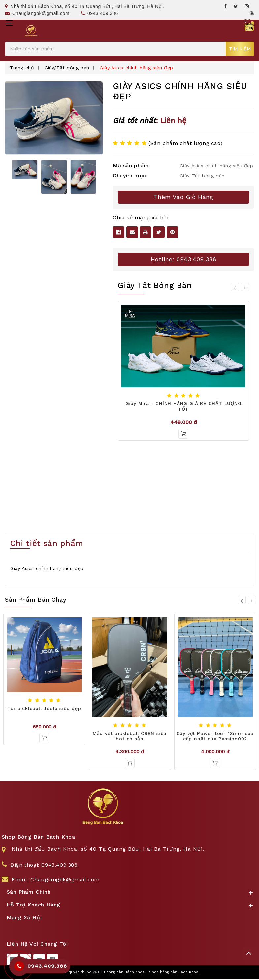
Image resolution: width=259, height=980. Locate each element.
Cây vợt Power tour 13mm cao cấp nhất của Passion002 (215, 737)
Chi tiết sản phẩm (47, 544)
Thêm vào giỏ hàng (183, 197)
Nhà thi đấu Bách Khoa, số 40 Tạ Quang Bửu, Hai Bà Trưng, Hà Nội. (84, 6)
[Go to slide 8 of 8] (235, 287)
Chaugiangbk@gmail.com (37, 13)
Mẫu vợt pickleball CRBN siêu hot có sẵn (130, 737)
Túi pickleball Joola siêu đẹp (44, 709)
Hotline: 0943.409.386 (184, 259)
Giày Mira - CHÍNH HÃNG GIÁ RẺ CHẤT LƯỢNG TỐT (184, 406)
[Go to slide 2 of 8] (245, 287)
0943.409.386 (100, 13)
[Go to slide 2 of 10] (252, 600)
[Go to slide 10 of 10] (242, 600)
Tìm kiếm (240, 49)
